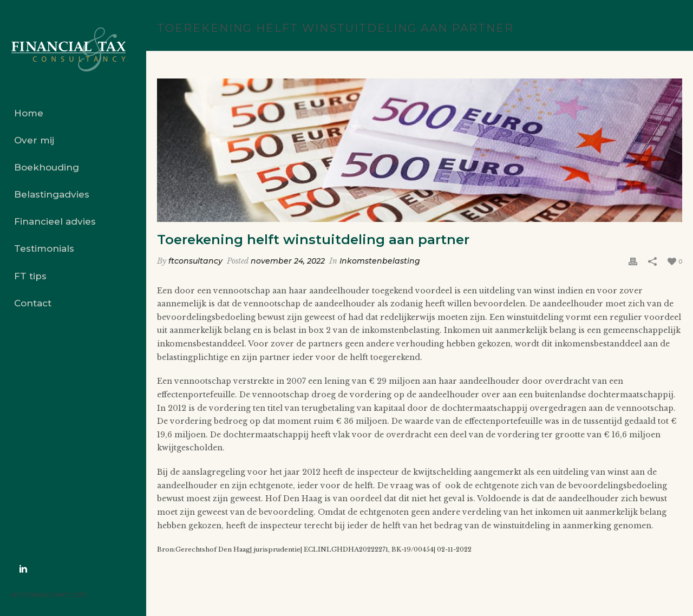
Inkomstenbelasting (380, 261)
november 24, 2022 (288, 261)
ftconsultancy (195, 261)
